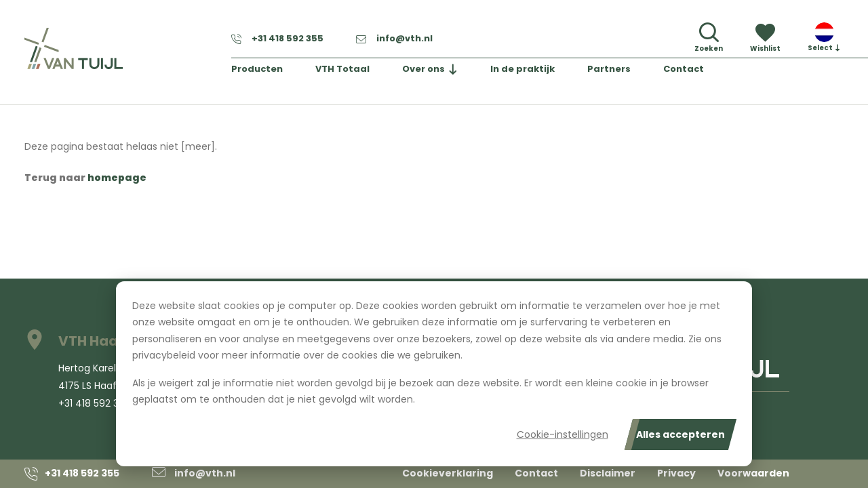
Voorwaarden (753, 473)
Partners (610, 69)
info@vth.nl (394, 39)
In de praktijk (523, 69)
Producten (257, 69)
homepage (117, 178)
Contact (685, 69)
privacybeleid (164, 355)
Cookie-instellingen (563, 434)
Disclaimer (608, 473)
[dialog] (434, 374)
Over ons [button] (424, 69)
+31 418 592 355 (277, 39)
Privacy (676, 473)
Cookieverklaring (448, 473)
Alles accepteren (680, 434)
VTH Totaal (343, 69)
